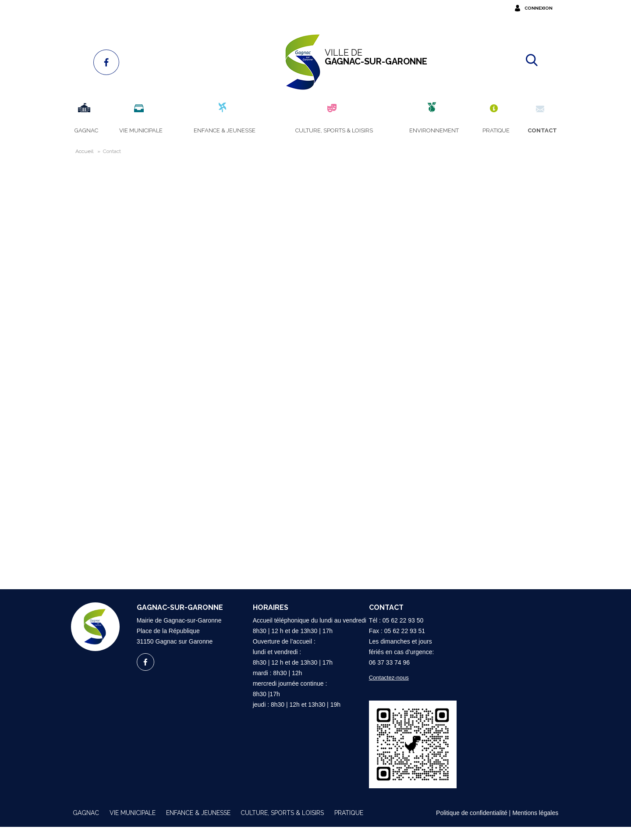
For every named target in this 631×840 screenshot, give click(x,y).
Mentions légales (535, 826)
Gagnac (86, 826)
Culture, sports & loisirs (282, 826)
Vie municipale (133, 826)
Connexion (544, 8)
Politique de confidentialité (472, 826)
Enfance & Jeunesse (198, 826)
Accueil (79, 151)
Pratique (349, 826)
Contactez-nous (384, 691)
